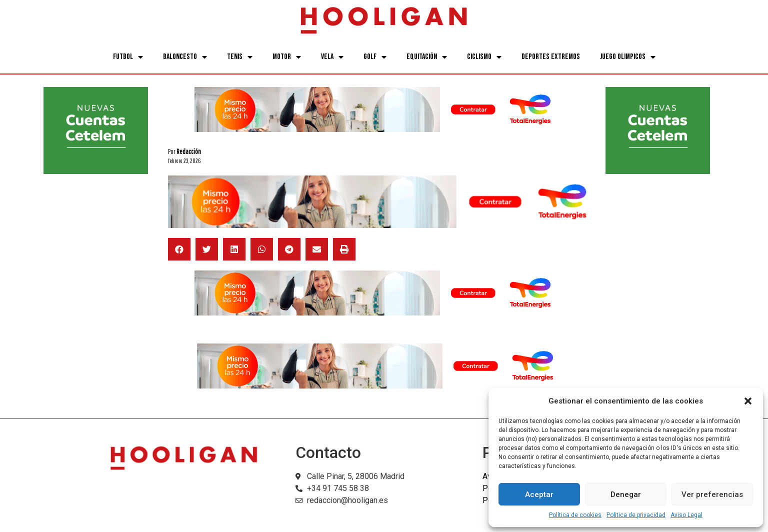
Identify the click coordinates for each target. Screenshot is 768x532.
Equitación (427, 57)
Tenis (240, 57)
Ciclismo (484, 57)
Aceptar (539, 494)
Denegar (626, 494)
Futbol (128, 57)
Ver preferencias (712, 494)
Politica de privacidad (636, 515)
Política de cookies (575, 515)
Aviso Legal (686, 515)
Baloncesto (185, 57)
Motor (287, 57)
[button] (748, 401)
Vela (332, 57)
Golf (375, 57)
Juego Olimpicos (628, 57)
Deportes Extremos (551, 57)
